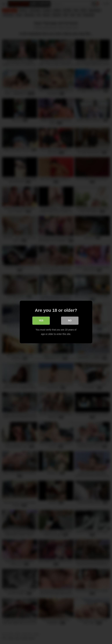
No (70, 321)
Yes (41, 321)
